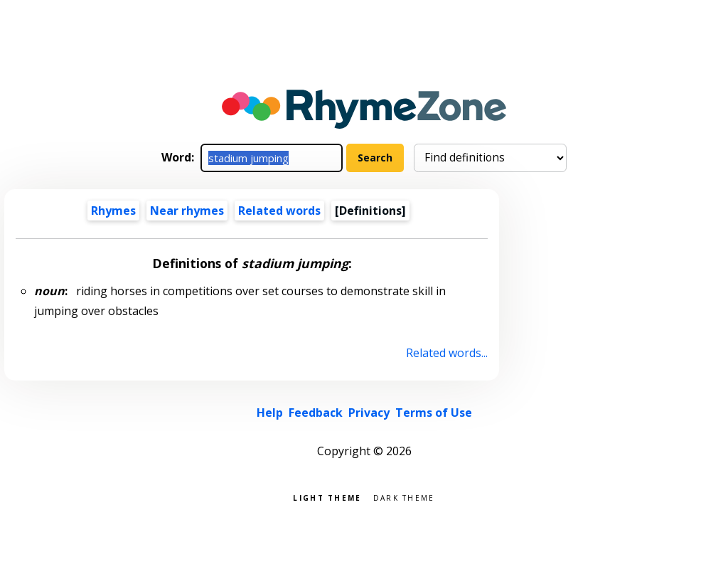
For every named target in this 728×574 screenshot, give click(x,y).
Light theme (327, 497)
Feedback (316, 413)
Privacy (369, 413)
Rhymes (113, 211)
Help (270, 413)
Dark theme (404, 497)
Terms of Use (434, 413)
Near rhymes (187, 211)
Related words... (447, 353)
